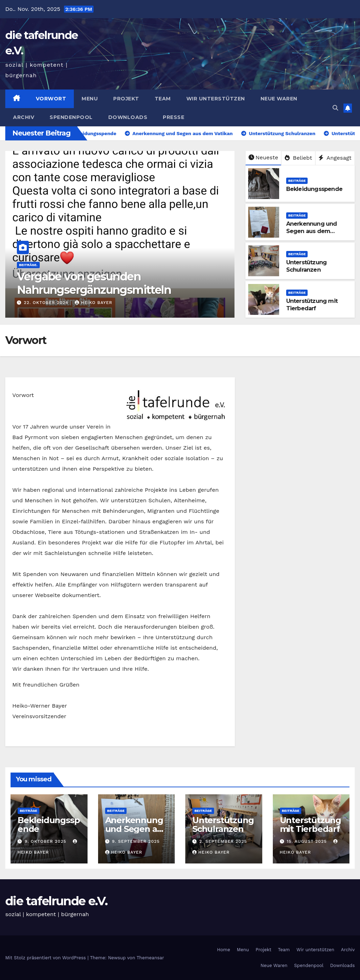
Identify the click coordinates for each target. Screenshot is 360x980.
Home (223, 950)
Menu (90, 99)
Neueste (263, 157)
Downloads (128, 117)
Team (163, 99)
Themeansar (150, 958)
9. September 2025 (136, 841)
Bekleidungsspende (314, 189)
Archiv (24, 117)
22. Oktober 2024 (47, 303)
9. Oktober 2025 (46, 841)
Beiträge (297, 181)
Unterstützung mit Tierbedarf (312, 305)
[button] (335, 108)
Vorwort (51, 99)
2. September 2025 (223, 841)
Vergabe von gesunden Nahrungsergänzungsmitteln (94, 283)
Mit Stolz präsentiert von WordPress (46, 958)
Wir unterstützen (216, 99)
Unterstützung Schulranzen (307, 266)
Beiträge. (28, 265)
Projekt (126, 99)
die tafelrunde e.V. (56, 901)
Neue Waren (279, 99)
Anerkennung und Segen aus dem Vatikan (312, 231)
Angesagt (335, 158)
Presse (173, 117)
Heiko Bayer (94, 303)
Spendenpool (71, 117)
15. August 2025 (307, 841)
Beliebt (298, 158)
